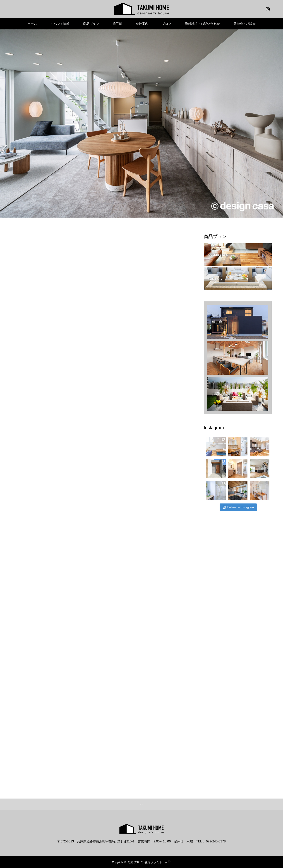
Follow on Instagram (238, 507)
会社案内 (142, 24)
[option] (141, 124)
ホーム (32, 24)
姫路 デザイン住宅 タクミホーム (148, 862)
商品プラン (91, 24)
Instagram (267, 8)
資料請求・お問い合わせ (202, 24)
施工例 (117, 24)
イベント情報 (60, 24)
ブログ (167, 24)
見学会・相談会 (245, 24)
